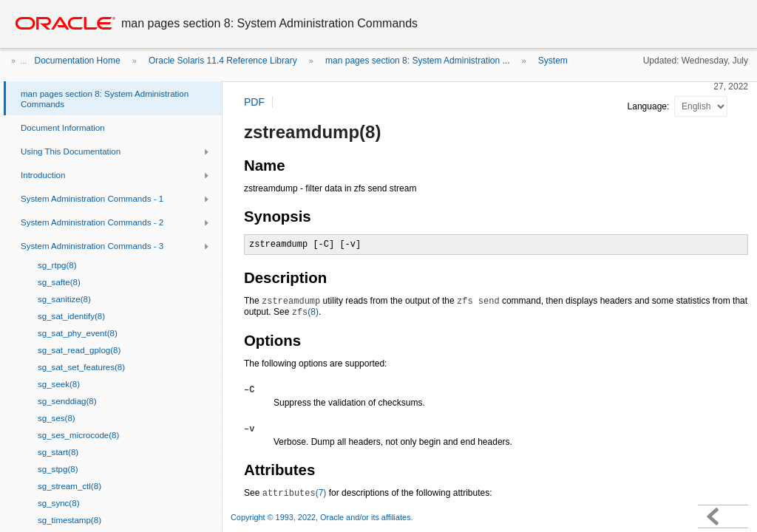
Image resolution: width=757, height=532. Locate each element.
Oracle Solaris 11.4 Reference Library (223, 61)
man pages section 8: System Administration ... (417, 61)
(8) (305, 312)
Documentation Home (78, 61)
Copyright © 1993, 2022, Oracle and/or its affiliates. (323, 517)
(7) (295, 493)
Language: (650, 106)
